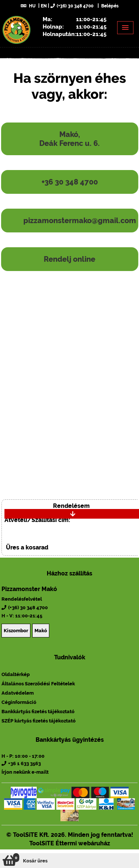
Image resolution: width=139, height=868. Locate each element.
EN (44, 6)
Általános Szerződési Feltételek (38, 684)
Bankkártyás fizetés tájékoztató (38, 712)
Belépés (109, 6)
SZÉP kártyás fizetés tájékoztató (39, 721)
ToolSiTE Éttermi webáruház (70, 843)
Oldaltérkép (16, 674)
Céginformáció (19, 702)
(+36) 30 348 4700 (72, 6)
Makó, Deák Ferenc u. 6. (69, 139)
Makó (41, 631)
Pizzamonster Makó (29, 589)
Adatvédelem (18, 693)
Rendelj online (69, 259)
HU (28, 6)
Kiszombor (16, 631)
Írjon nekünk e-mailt (25, 772)
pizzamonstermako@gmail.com (80, 221)
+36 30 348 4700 (70, 182)
